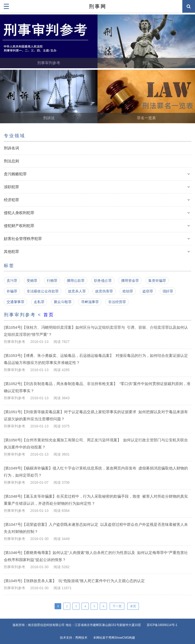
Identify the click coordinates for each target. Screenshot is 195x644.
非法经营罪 (117, 302)
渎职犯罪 (11, 187)
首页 (49, 315)
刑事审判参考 (49, 63)
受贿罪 (32, 281)
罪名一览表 (146, 118)
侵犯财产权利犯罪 (19, 226)
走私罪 (39, 302)
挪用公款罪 (76, 281)
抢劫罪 (128, 291)
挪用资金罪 (130, 281)
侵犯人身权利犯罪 (19, 213)
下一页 (117, 606)
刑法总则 (11, 161)
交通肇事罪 (15, 302)
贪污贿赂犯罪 (15, 174)
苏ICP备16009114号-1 (162, 625)
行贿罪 (52, 281)
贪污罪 (12, 281)
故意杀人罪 (77, 291)
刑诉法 (49, 118)
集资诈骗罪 (157, 281)
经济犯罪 (11, 200)
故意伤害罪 (104, 291)
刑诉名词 (11, 148)
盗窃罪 (148, 291)
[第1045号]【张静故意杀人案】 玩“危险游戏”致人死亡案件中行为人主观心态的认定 (74, 581)
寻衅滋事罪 (90, 302)
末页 (133, 606)
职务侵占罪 (103, 281)
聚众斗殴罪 (63, 302)
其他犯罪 (11, 251)
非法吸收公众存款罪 (43, 291)
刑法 (146, 63)
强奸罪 (168, 291)
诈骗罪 (12, 291)
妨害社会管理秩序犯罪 (23, 239)
